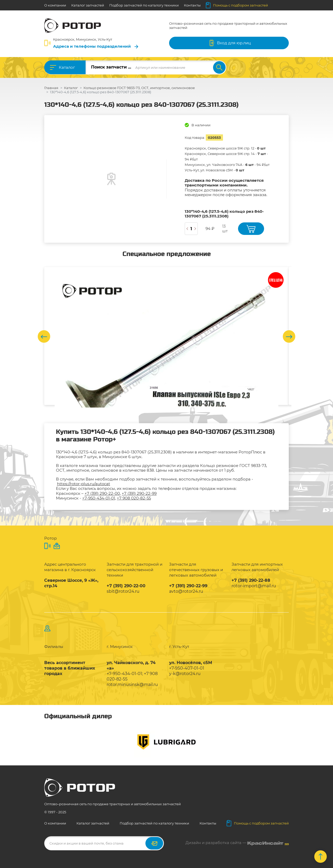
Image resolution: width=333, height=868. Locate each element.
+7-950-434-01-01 (99, 498)
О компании (55, 5)
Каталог (67, 67)
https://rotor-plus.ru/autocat (84, 484)
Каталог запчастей (88, 5)
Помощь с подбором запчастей (237, 5)
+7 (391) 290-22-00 (102, 493)
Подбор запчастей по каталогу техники (144, 5)
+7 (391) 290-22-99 (139, 493)
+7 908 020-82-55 (134, 498)
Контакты (192, 5)
